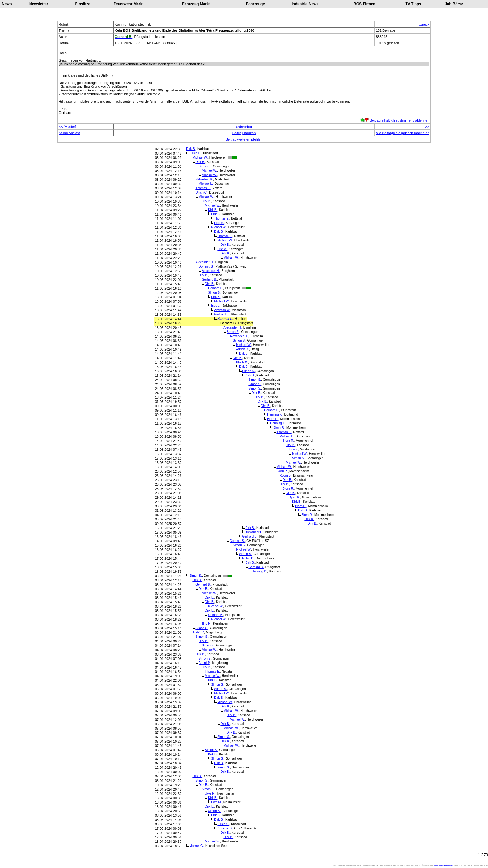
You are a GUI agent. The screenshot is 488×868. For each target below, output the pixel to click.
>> (427, 127)
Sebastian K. (204, 179)
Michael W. (200, 158)
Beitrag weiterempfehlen (244, 139)
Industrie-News (305, 4)
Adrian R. (242, 349)
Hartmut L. (225, 319)
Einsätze (83, 4)
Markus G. (196, 846)
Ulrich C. (195, 153)
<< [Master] (68, 127)
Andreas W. (222, 310)
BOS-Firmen (364, 4)
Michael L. (206, 184)
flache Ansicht (69, 133)
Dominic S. (206, 266)
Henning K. (275, 415)
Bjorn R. (273, 419)
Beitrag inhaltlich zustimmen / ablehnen (395, 120)
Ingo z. (216, 306)
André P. (198, 632)
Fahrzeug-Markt (196, 4)
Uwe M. (210, 793)
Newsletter (39, 4)
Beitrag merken (244, 133)
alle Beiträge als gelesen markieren (403, 133)
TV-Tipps (413, 4)
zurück (424, 24)
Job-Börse (454, 4)
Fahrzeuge (256, 4)
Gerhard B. (209, 280)
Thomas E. (203, 188)
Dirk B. (191, 149)
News (7, 4)
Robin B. (285, 476)
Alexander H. (204, 262)
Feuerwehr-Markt (129, 4)
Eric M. (219, 223)
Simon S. (205, 166)
